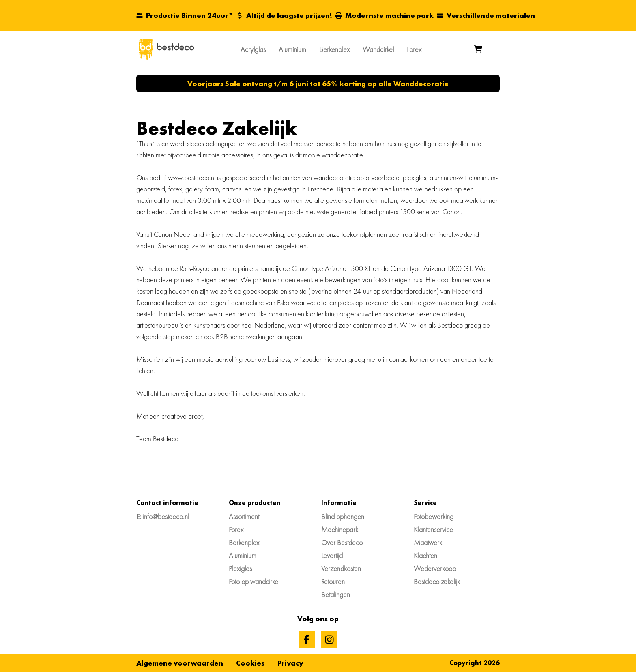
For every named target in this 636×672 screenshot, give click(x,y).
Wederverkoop (435, 568)
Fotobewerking (434, 516)
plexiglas (415, 177)
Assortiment (244, 516)
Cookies (250, 663)
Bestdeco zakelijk (437, 581)
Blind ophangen (343, 516)
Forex (414, 49)
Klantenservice (433, 529)
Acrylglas (253, 49)
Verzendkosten (341, 568)
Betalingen (336, 594)
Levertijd (332, 555)
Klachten (425, 555)
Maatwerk (428, 542)
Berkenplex (334, 49)
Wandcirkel (378, 49)
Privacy (290, 663)
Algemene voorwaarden (180, 663)
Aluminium (292, 49)
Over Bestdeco (342, 542)
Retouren (333, 581)
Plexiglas (240, 568)
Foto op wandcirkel (254, 581)
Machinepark (340, 529)
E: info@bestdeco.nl (163, 516)
